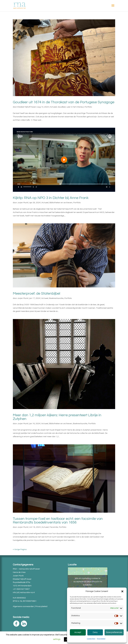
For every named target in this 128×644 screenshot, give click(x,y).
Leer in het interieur (75, 107)
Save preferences (114, 632)
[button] (122, 591)
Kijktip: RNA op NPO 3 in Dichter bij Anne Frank (51, 198)
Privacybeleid (101, 639)
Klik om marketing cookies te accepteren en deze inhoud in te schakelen (88, 581)
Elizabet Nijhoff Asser (27, 107)
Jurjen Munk (23, 203)
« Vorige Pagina (20, 549)
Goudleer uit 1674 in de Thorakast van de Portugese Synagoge (64, 102)
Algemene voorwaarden (23, 606)
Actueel (53, 107)
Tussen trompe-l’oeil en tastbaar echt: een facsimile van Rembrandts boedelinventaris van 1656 (58, 521)
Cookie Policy (91, 639)
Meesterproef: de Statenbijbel (36, 293)
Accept (78, 632)
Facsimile (54, 527)
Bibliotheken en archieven (61, 203)
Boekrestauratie (56, 298)
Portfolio (88, 107)
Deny (95, 632)
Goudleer (62, 107)
